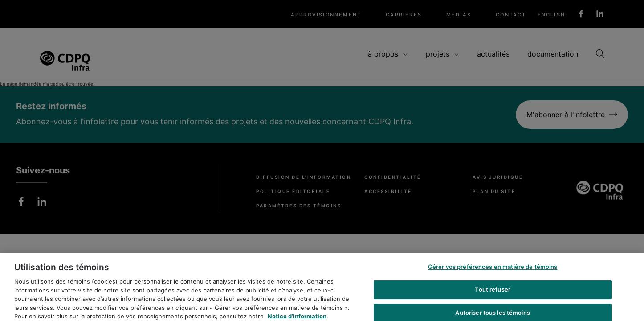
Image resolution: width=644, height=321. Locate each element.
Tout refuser (493, 292)
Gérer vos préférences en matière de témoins (493, 269)
